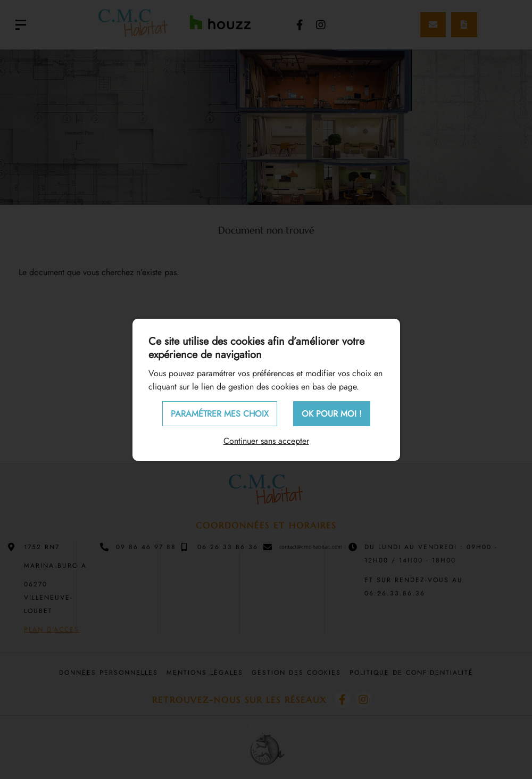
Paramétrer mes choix (220, 414)
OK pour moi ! (332, 414)
